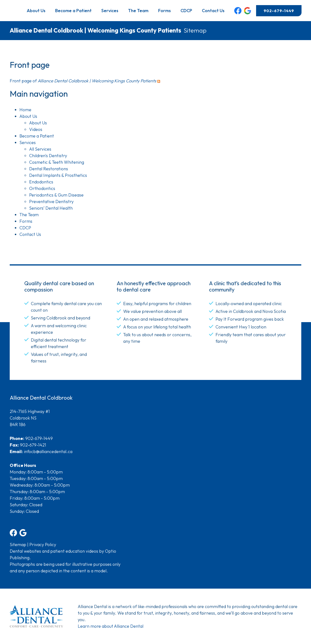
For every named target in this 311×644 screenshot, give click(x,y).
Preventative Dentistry (51, 202)
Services (110, 11)
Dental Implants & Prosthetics (58, 175)
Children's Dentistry (48, 156)
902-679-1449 (279, 11)
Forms (164, 11)
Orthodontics (42, 188)
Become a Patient (73, 11)
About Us (36, 11)
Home (25, 110)
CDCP (186, 11)
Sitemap (18, 545)
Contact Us (213, 11)
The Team (138, 11)
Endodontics (41, 182)
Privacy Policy (43, 545)
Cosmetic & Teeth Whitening (57, 162)
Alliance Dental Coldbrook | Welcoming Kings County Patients (95, 30)
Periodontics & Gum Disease (56, 195)
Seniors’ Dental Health (51, 208)
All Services (40, 149)
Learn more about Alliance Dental (111, 626)
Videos (36, 129)
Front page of (83, 81)
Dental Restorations (49, 169)
